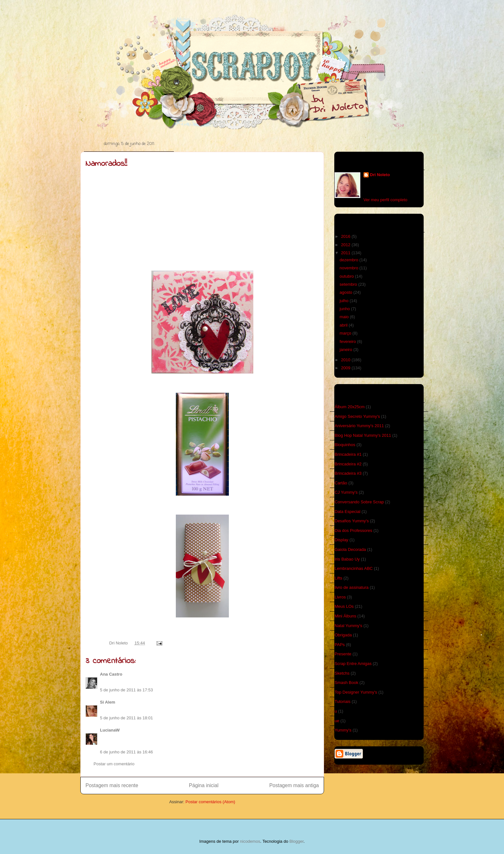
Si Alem (108, 702)
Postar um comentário (114, 764)
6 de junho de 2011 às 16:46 (126, 752)
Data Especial (347, 512)
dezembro (350, 260)
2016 (346, 236)
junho (345, 309)
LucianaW (110, 730)
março (346, 333)
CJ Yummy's (346, 492)
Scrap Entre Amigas (353, 664)
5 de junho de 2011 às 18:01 (126, 718)
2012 (346, 245)
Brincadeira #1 (348, 454)
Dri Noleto (119, 643)
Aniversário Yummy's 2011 (359, 426)
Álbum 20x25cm (350, 407)
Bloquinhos (345, 445)
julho (345, 301)
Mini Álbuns (345, 616)
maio (345, 317)
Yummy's (343, 730)
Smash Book (346, 683)
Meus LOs (344, 606)
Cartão (341, 483)
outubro (347, 276)
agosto (347, 292)
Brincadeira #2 (348, 464)
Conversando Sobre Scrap (359, 502)
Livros (340, 597)
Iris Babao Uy (347, 559)
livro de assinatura (352, 587)
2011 (346, 253)
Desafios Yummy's (352, 521)
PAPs (340, 645)
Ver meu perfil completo (386, 200)
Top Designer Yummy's (356, 692)
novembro (350, 268)
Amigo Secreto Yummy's (357, 416)
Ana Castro (111, 674)
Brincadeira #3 (348, 473)
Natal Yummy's (348, 626)
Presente (343, 654)
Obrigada (343, 635)
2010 (346, 360)
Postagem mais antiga (294, 785)
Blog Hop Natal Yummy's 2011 (363, 435)
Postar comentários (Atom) (210, 802)
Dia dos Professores (353, 530)
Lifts (338, 578)
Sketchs (342, 673)
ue (337, 721)
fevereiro (348, 342)
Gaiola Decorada (350, 549)
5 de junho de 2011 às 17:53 (126, 690)
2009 (346, 368)
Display (342, 540)
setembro (349, 284)
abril (344, 325)
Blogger (296, 841)
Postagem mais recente (112, 785)
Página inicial (204, 785)
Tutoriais (342, 701)
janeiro (347, 350)
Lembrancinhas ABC (354, 568)
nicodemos (250, 841)
